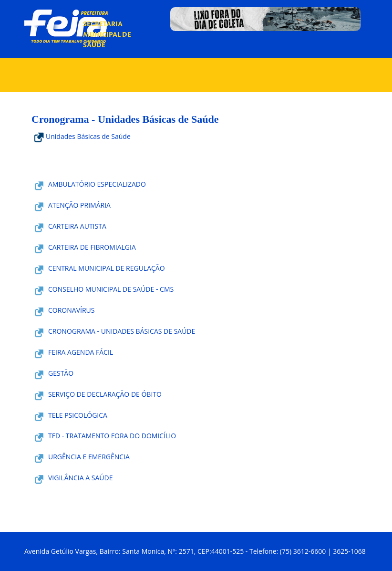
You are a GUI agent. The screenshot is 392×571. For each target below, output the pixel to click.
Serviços (190, 68)
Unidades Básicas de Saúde (81, 136)
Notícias (230, 33)
